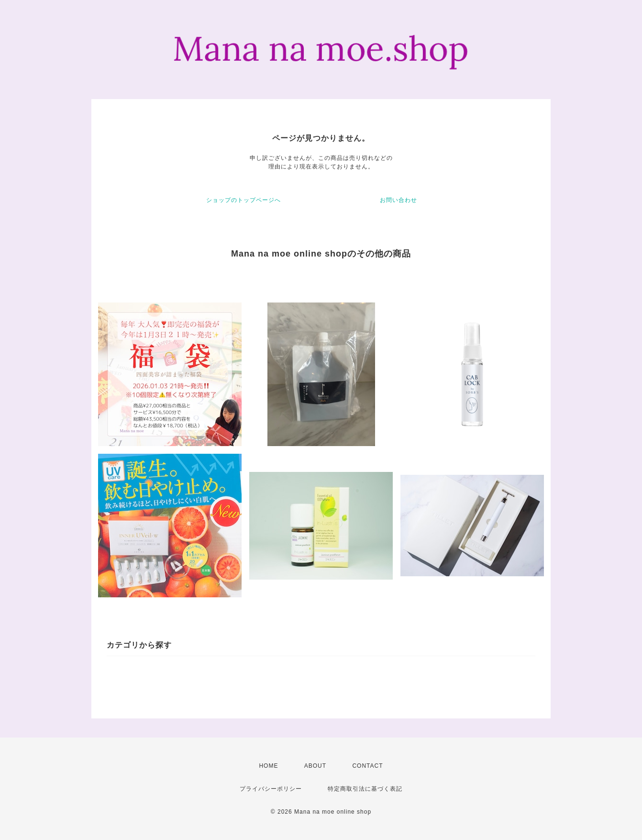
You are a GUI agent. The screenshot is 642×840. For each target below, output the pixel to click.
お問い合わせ (398, 200)
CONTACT (367, 766)
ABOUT (315, 766)
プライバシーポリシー (271, 789)
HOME (268, 766)
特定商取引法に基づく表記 (365, 789)
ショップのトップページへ (244, 200)
